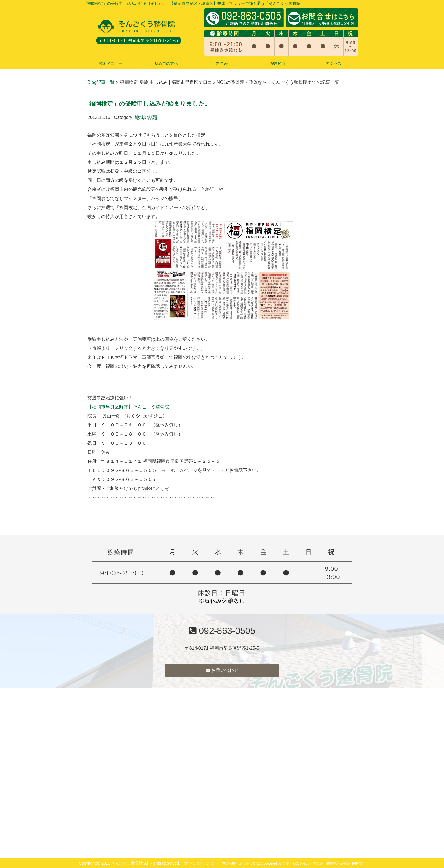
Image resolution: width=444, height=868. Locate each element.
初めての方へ (166, 63)
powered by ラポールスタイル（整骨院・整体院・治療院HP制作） (315, 863)
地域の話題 (146, 117)
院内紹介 (278, 63)
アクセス (334, 63)
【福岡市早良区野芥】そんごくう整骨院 (128, 407)
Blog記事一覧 (101, 82)
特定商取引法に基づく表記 (242, 863)
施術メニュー (110, 63)
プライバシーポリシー (201, 863)
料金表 (222, 63)
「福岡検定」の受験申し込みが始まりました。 (147, 104)
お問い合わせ (222, 670)
